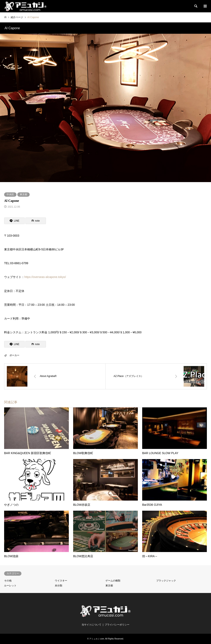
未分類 (59, 586)
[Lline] (14, 221)
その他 (8, 581)
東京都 (23, 194)
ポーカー (14, 355)
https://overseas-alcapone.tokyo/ (45, 277)
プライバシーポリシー (117, 625)
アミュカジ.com (97, 639)
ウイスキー (61, 581)
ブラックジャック (166, 581)
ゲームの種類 (113, 581)
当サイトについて (91, 625)
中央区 (10, 194)
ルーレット (10, 586)
